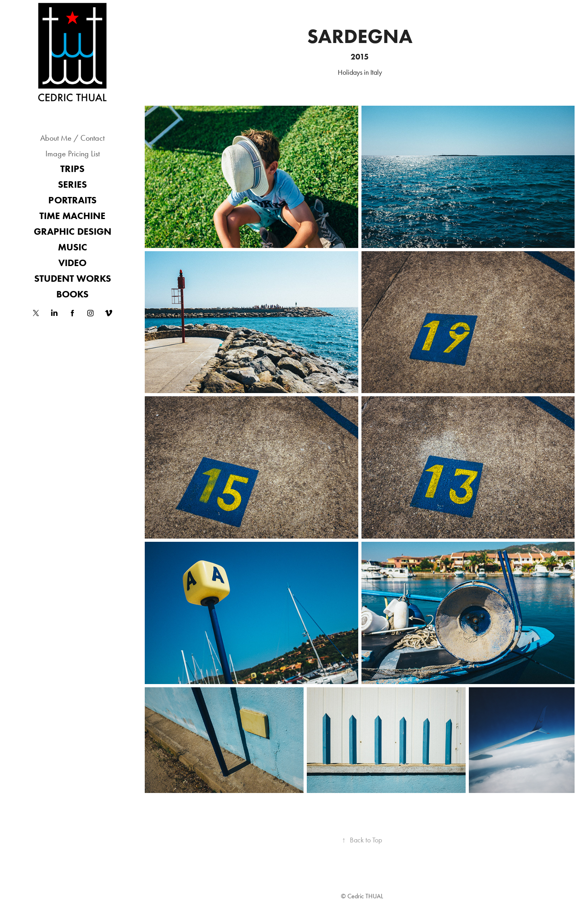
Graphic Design (73, 231)
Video (72, 263)
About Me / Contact (72, 138)
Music (73, 247)
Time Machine (72, 216)
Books (72, 294)
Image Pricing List (73, 154)
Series (72, 184)
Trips (72, 169)
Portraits (72, 200)
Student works (73, 278)
